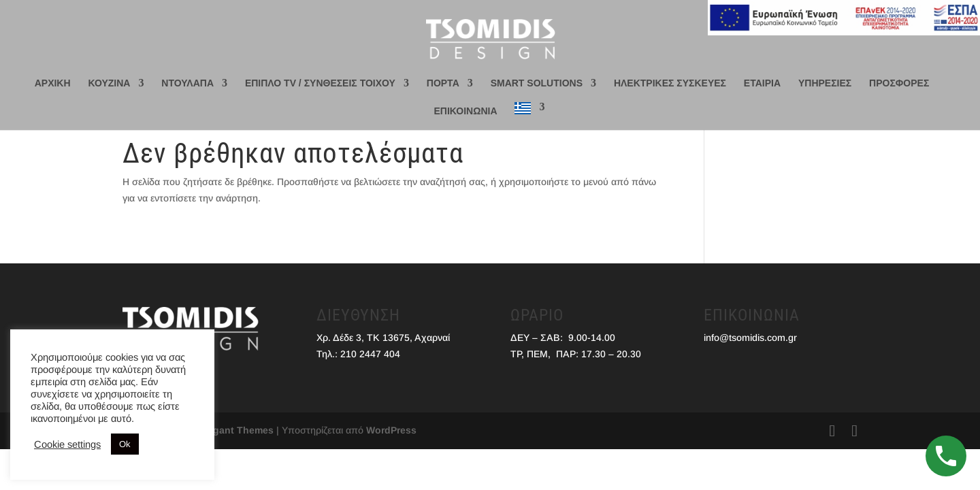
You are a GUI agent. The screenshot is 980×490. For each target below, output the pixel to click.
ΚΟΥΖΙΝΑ (109, 83)
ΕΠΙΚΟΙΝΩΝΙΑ (466, 111)
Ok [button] (125, 444)
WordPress (391, 430)
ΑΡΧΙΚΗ (53, 83)
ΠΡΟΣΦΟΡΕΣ (899, 83)
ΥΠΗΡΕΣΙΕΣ (825, 83)
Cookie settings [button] (67, 444)
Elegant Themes (236, 430)
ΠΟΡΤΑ (443, 83)
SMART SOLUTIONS (537, 83)
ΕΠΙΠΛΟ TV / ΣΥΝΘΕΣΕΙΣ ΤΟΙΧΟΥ (320, 83)
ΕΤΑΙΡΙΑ (762, 83)
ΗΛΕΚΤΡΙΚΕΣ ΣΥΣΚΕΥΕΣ (670, 83)
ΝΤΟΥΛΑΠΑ (187, 83)
